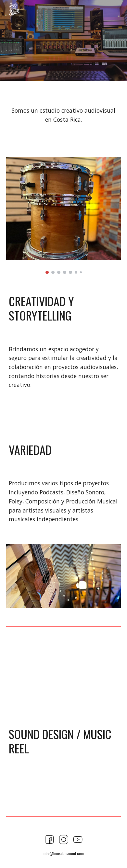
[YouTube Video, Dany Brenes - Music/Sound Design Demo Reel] (63, 675)
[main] (63, 115)
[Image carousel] (63, 215)
